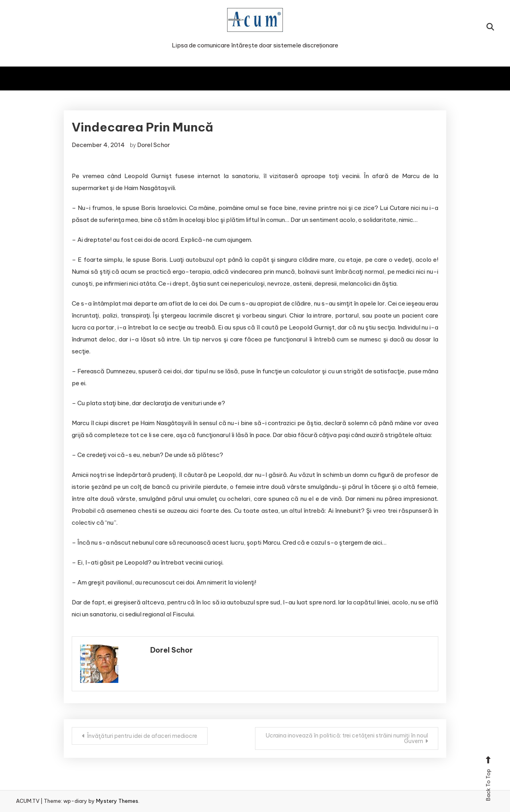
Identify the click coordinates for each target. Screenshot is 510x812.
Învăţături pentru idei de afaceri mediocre (142, 736)
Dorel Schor (154, 145)
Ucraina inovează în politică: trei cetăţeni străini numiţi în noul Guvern (347, 738)
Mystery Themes (117, 801)
